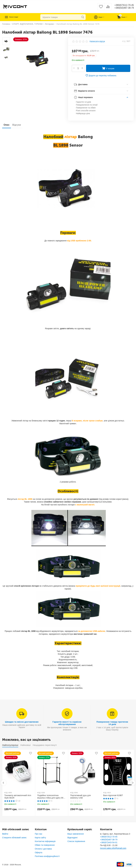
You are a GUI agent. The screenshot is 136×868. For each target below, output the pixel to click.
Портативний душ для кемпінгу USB (80, 797)
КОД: (124, 41)
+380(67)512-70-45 (123, 5)
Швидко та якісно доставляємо (22, 722)
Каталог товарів (20, 17)
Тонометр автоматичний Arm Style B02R (18, 797)
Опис (7, 125)
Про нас (39, 834)
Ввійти (5, 834)
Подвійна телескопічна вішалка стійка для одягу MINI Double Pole (51, 797)
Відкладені (72, 838)
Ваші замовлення (75, 834)
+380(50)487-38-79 (123, 8)
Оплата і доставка (43, 849)
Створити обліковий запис (14, 838)
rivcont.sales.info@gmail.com (113, 848)
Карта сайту (40, 838)
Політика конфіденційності (47, 856)
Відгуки (17, 125)
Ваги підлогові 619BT (113, 795)
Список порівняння (76, 841)
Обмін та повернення (45, 845)
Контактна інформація (45, 841)
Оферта (39, 852)
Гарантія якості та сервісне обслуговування (67, 723)
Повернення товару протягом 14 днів (112, 723)
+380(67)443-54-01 (109, 842)
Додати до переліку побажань (101, 76)
